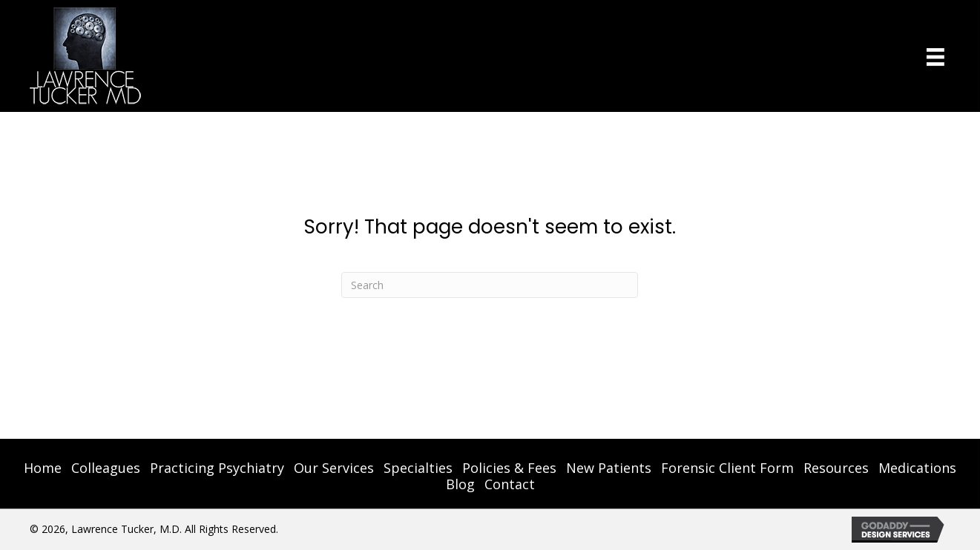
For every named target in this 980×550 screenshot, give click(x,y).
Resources (836, 468)
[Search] (490, 285)
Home (43, 468)
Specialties (418, 468)
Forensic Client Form (727, 468)
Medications (917, 468)
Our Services (334, 468)
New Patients (609, 468)
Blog (460, 484)
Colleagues (106, 468)
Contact (510, 484)
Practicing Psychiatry (217, 468)
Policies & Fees (509, 468)
